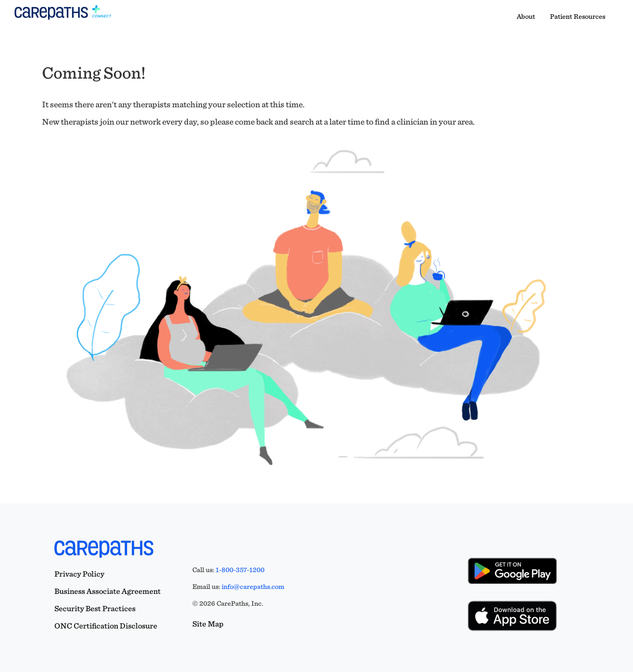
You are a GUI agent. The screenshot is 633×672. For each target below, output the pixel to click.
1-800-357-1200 (240, 570)
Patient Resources (578, 16)
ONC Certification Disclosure (106, 626)
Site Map (208, 624)
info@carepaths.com (253, 586)
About (526, 16)
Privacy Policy (79, 574)
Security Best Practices (95, 608)
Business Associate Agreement (108, 591)
